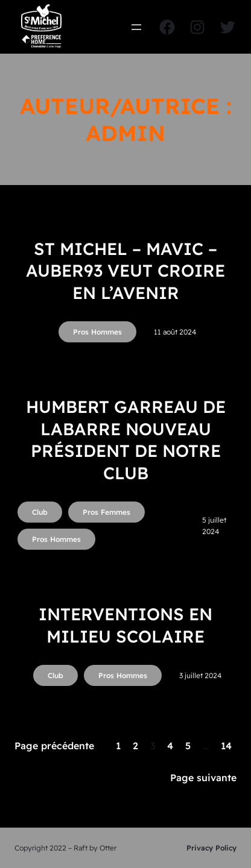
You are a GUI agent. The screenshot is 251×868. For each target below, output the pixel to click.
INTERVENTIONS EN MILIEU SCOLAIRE (125, 625)
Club (40, 512)
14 (226, 746)
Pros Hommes (97, 332)
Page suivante (203, 778)
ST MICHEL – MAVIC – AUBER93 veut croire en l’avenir (125, 271)
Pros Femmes (106, 512)
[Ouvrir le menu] (136, 27)
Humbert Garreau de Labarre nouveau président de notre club (126, 439)
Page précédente (54, 746)
